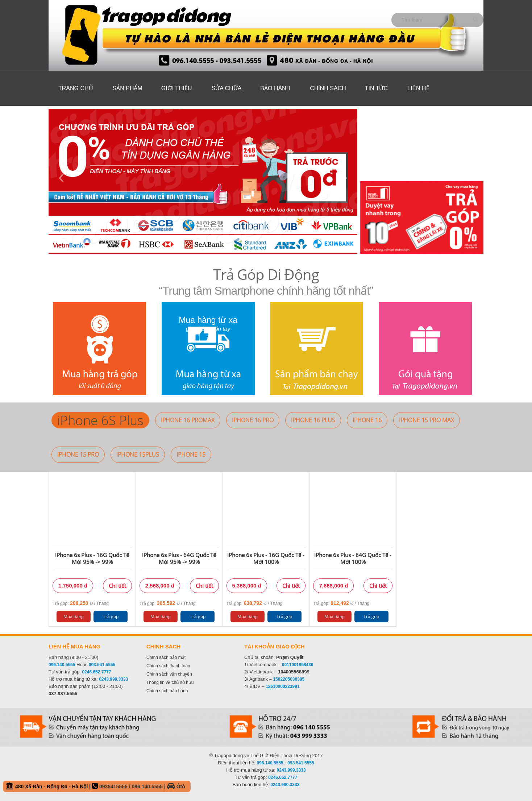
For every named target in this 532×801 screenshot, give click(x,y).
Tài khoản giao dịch (275, 646)
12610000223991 (282, 686)
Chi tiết (117, 586)
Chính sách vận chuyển (169, 674)
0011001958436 (298, 665)
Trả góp (111, 616)
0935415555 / (116, 787)
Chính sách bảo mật (166, 657)
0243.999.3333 (113, 679)
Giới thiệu (177, 88)
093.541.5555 (102, 665)
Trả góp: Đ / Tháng (81, 603)
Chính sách (328, 88)
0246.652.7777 (96, 672)
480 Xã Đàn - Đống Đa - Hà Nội (95, 786)
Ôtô (176, 787)
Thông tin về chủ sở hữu (170, 682)
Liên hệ (418, 88)
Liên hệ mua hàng (74, 646)
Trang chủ (76, 88)
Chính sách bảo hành (167, 691)
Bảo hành (275, 88)
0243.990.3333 (285, 785)
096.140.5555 (62, 665)
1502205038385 (289, 679)
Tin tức (376, 88)
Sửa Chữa (227, 88)
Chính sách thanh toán (168, 666)
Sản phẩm (128, 88)
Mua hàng (74, 616)
